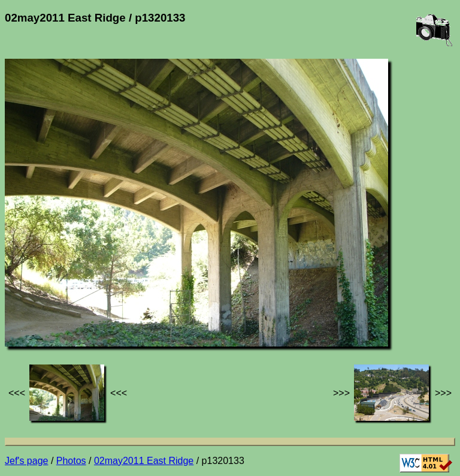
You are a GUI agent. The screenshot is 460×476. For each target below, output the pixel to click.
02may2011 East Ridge (144, 461)
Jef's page (26, 461)
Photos (71, 461)
